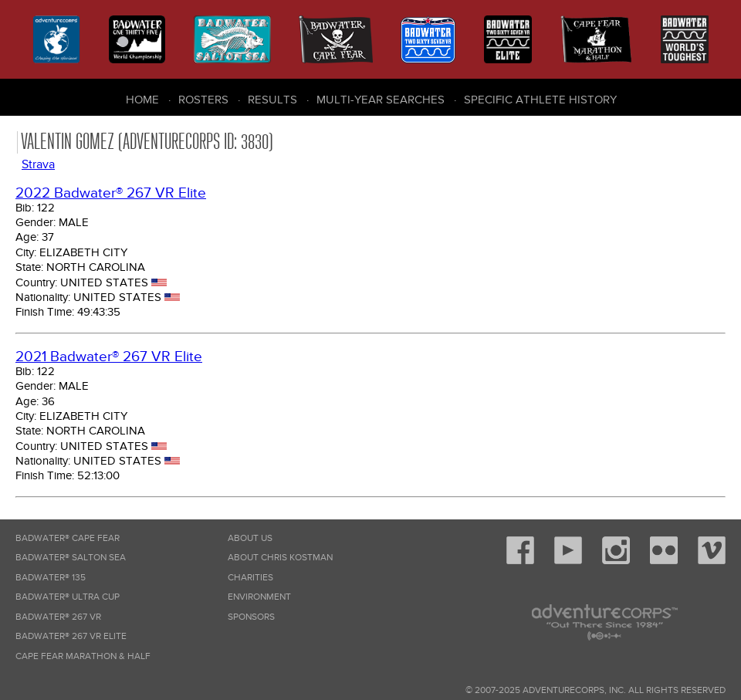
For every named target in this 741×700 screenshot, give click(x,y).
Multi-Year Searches (381, 100)
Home (142, 100)
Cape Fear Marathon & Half (83, 656)
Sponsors (251, 617)
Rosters (203, 100)
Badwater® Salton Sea (71, 558)
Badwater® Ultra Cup (68, 597)
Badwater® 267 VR (58, 617)
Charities (250, 578)
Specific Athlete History (540, 100)
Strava (38, 164)
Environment (259, 597)
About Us (250, 538)
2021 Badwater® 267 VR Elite (109, 357)
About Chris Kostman (280, 558)
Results (272, 100)
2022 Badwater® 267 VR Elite (111, 193)
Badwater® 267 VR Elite (71, 636)
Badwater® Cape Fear (68, 538)
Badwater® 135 (51, 578)
